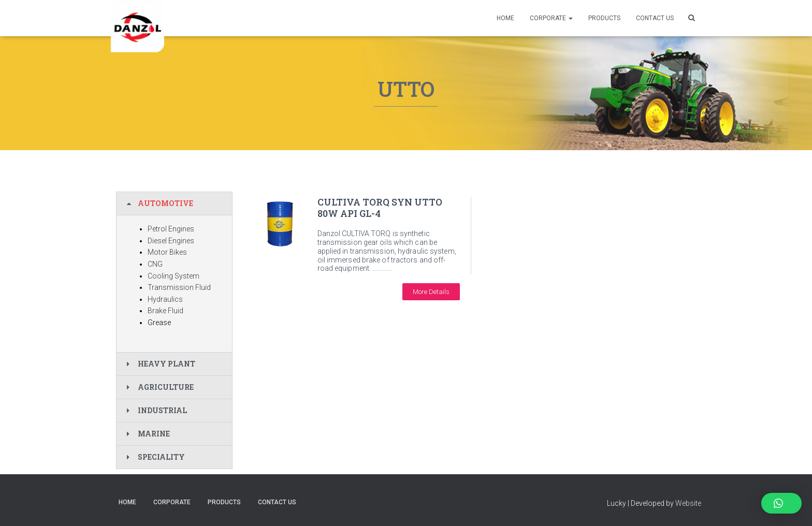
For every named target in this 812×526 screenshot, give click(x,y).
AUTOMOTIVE (165, 203)
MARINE (154, 434)
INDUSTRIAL (162, 410)
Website (688, 503)
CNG (155, 264)
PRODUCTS (604, 18)
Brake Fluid (165, 311)
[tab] (174, 203)
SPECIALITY (161, 457)
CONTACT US (655, 18)
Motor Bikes (167, 252)
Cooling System (173, 276)
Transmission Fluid (179, 287)
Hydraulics (165, 299)
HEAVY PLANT (166, 364)
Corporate (551, 18)
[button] (431, 292)
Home (505, 18)
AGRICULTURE (166, 387)
